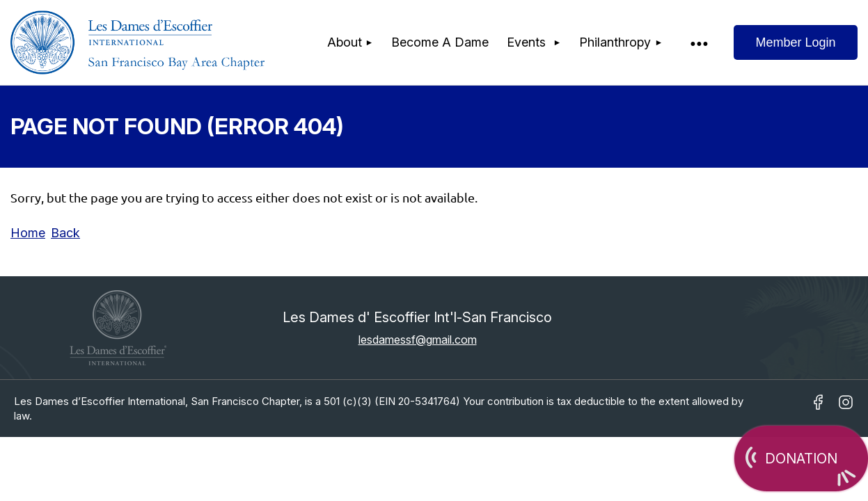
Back (65, 233)
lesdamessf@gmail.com (418, 340)
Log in (796, 42)
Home (28, 233)
